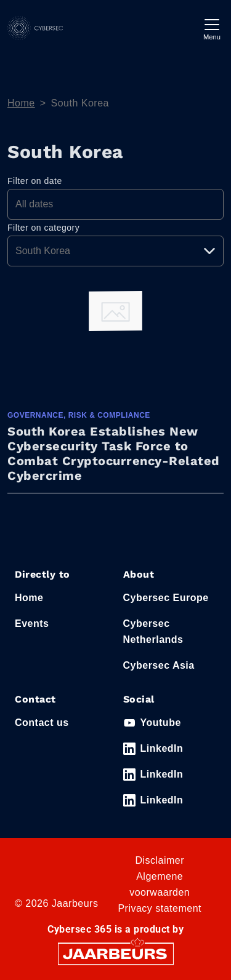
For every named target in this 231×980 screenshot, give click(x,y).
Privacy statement (160, 908)
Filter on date (35, 181)
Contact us (42, 723)
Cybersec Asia (159, 665)
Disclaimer (160, 860)
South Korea (80, 103)
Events (32, 623)
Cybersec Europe (166, 598)
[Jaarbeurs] (116, 953)
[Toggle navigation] (212, 28)
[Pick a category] (115, 251)
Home (21, 103)
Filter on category (43, 228)
